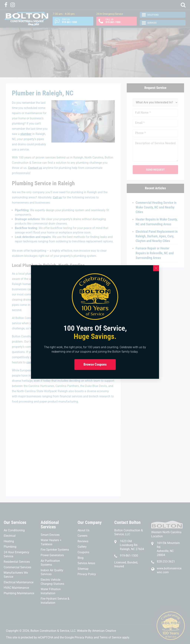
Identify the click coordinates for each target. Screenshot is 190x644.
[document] (95, 322)
